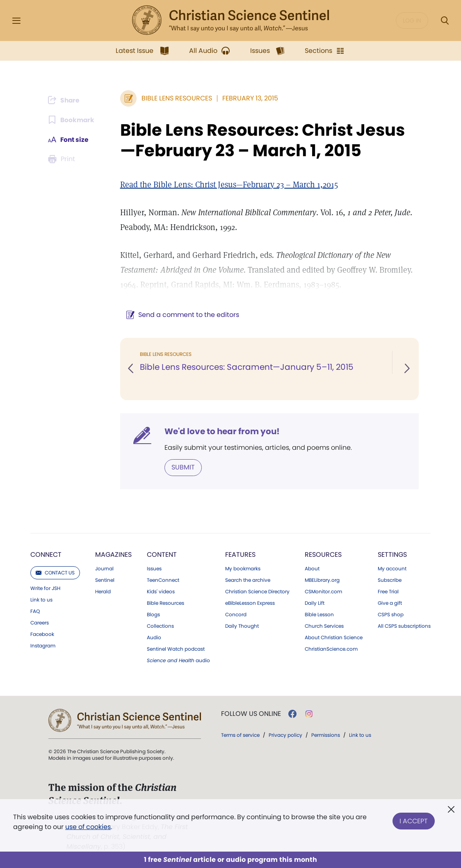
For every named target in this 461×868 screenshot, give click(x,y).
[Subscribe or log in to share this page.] (66, 100)
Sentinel (105, 580)
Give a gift (390, 603)
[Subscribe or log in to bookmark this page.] (72, 120)
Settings (392, 555)
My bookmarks (243, 569)
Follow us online (251, 714)
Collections (160, 626)
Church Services (324, 626)
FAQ (35, 611)
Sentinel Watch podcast (176, 649)
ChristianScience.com (331, 649)
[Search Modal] (445, 21)
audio (178, 661)
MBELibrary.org (322, 580)
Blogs (153, 615)
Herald (103, 592)
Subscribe (390, 580)
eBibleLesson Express (250, 603)
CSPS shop (391, 615)
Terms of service (240, 735)
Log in (412, 21)
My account (392, 569)
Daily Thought (242, 626)
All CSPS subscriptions (404, 626)
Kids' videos (161, 592)
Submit (183, 467)
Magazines (113, 555)
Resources (323, 555)
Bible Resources (165, 603)
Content (162, 555)
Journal (104, 569)
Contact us (55, 573)
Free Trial (388, 592)
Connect (46, 555)
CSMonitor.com (323, 592)
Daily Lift (315, 603)
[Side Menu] (16, 21)
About (312, 569)
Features (240, 555)
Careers (40, 623)
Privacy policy (285, 735)
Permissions (326, 735)
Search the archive (248, 580)
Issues (154, 569)
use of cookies (88, 827)
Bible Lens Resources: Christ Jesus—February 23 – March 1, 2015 (262, 140)
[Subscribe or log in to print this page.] (64, 159)
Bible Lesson (319, 615)
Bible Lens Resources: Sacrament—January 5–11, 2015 (246, 367)
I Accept (414, 820)
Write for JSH (45, 588)
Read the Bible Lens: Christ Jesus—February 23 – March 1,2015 (229, 185)
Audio (154, 638)
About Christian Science (334, 638)
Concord (236, 615)
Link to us (41, 600)
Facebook (42, 634)
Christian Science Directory (257, 592)
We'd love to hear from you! (222, 431)
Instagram (43, 646)
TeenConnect (163, 580)
